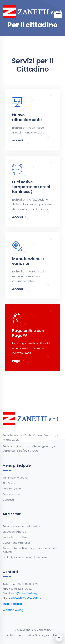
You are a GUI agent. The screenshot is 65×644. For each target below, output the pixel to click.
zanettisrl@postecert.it (25, 598)
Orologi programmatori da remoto (25, 557)
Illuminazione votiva (15, 478)
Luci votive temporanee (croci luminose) (31, 187)
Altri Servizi (9, 483)
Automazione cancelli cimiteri (22, 526)
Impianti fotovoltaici (16, 537)
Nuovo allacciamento (27, 117)
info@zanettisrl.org (24, 593)
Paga (18, 361)
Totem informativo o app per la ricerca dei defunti (30, 550)
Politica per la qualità (20, 635)
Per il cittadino (12, 489)
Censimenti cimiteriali (16, 543)
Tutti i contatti (12, 604)
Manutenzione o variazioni (28, 261)
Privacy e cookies (47, 635)
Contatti (8, 500)
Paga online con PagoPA (28, 333)
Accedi (19, 140)
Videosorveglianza (14, 532)
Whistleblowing (13, 610)
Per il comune (11, 494)
